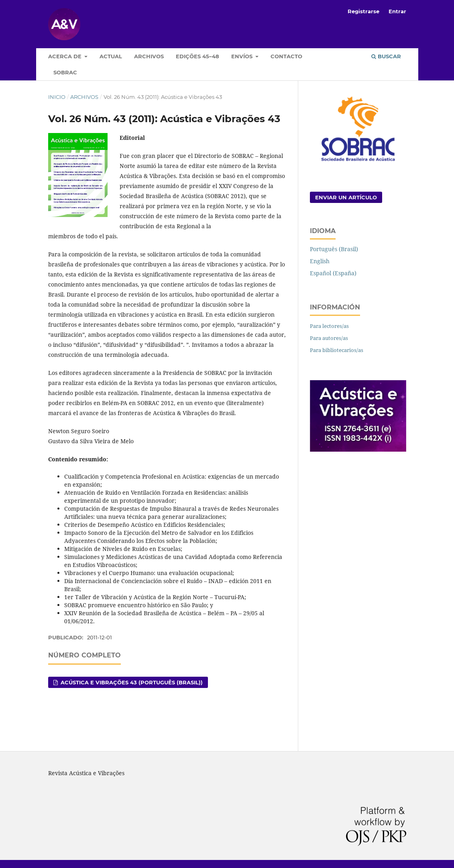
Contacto (286, 56)
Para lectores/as (329, 326)
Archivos (149, 56)
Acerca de (66, 56)
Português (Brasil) (334, 249)
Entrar (397, 11)
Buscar (386, 56)
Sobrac (65, 72)
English (320, 261)
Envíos (243, 56)
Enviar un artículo (346, 197)
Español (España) (333, 273)
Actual (111, 56)
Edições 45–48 (197, 56)
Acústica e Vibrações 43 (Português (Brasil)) (131, 682)
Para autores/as (329, 338)
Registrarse (363, 11)
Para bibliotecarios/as (337, 350)
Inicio (57, 97)
